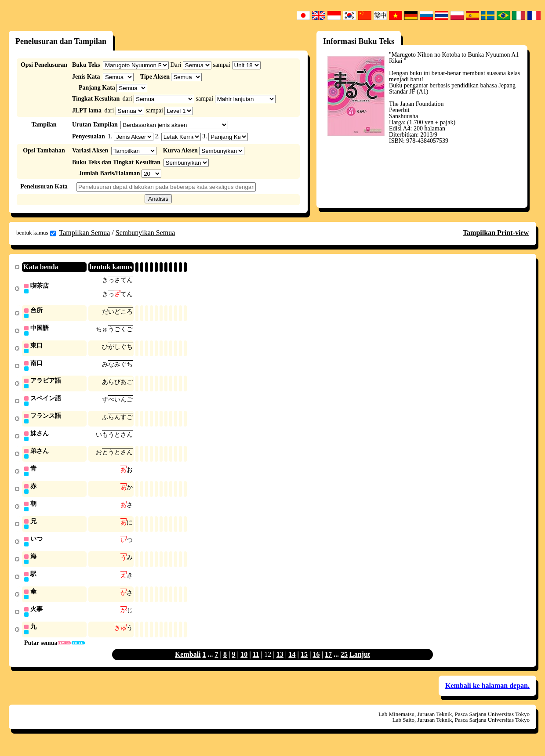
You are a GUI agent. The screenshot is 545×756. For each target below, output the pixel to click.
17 (328, 664)
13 (280, 664)
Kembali (188, 664)
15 (304, 664)
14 (292, 664)
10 (244, 664)
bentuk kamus (36, 233)
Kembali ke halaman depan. (487, 695)
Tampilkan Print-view (496, 233)
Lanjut (360, 664)
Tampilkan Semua (85, 233)
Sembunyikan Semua (145, 233)
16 (316, 664)
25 (344, 664)
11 (256, 664)
